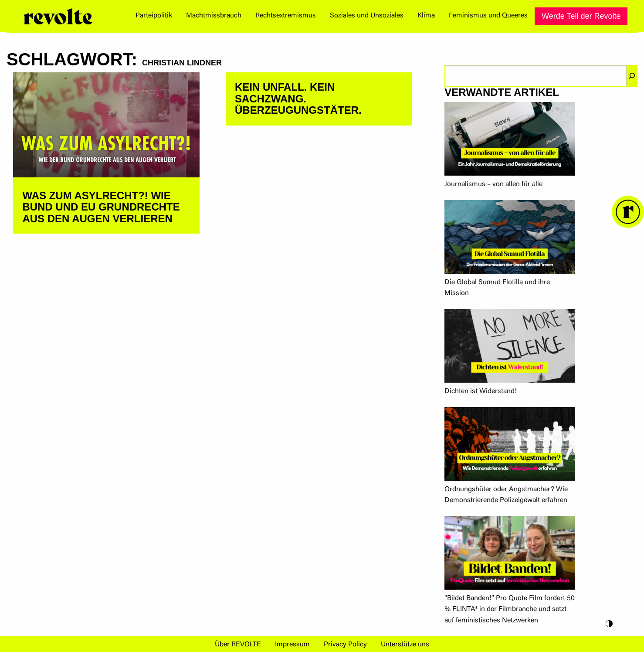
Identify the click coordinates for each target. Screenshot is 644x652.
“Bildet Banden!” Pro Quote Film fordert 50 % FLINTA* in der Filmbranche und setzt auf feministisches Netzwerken (510, 610)
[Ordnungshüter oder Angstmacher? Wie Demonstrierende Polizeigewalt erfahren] (510, 446)
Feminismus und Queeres (488, 16)
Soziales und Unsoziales (367, 16)
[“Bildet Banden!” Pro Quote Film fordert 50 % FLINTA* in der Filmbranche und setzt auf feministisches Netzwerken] (510, 555)
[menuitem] (154, 16)
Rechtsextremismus (286, 16)
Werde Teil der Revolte (581, 16)
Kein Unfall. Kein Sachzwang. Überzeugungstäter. (298, 98)
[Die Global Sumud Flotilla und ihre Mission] (510, 239)
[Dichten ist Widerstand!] (510, 348)
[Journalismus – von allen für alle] (510, 141)
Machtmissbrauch (214, 16)
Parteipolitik (154, 16)
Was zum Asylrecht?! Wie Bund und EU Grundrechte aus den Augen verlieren (101, 207)
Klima (426, 16)
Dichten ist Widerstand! (481, 391)
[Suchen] (632, 76)
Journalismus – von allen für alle (493, 184)
